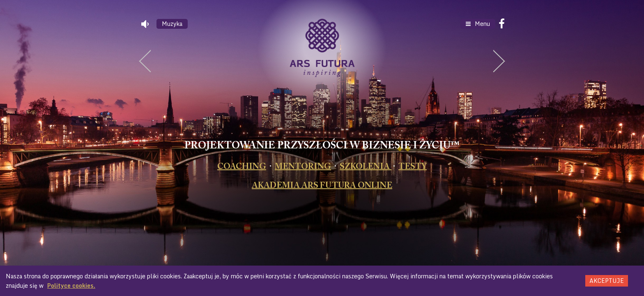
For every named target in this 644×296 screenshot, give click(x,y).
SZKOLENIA (365, 167)
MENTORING (303, 167)
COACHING (242, 167)
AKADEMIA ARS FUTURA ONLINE (322, 186)
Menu (482, 24)
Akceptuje (607, 281)
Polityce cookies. (71, 286)
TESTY (413, 167)
